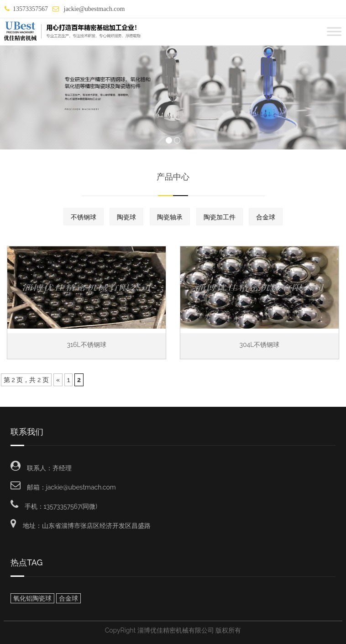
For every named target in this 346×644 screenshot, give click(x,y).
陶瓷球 (126, 217)
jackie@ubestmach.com (93, 9)
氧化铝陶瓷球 (32, 598)
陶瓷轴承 (170, 217)
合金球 (266, 217)
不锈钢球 (84, 217)
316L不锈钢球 (86, 345)
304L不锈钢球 (260, 345)
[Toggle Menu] (334, 31)
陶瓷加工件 (220, 217)
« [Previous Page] (58, 380)
